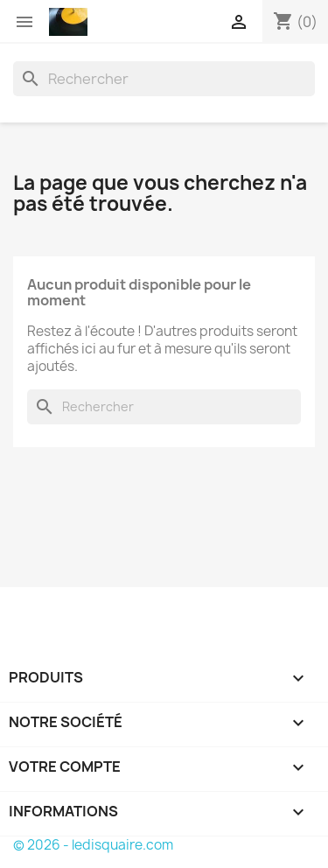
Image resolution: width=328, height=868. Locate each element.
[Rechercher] (164, 79)
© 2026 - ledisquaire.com (93, 845)
